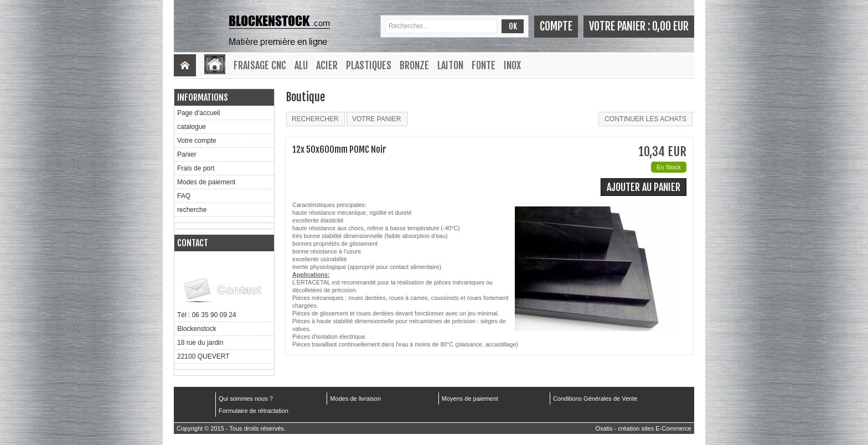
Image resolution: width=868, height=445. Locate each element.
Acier (327, 65)
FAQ (184, 196)
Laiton (450, 65)
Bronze (414, 65)
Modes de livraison (355, 399)
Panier (187, 154)
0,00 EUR (670, 26)
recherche (192, 210)
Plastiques (369, 65)
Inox (512, 65)
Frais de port (196, 168)
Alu (301, 65)
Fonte (484, 65)
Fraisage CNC (260, 65)
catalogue (192, 127)
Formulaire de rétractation (254, 411)
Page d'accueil (199, 113)
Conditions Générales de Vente (595, 399)
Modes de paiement (206, 182)
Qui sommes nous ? (246, 399)
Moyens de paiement (470, 399)
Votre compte (197, 141)
